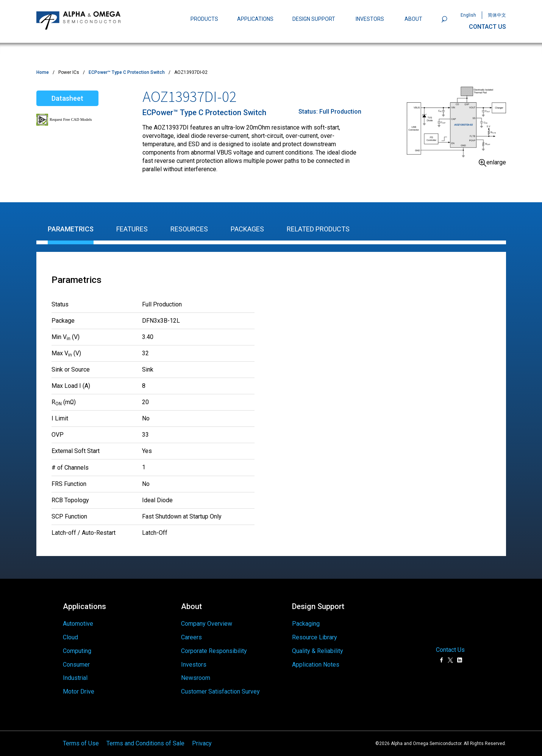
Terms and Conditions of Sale (145, 735)
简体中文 (497, 15)
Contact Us (450, 642)
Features (132, 229)
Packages (247, 229)
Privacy (202, 735)
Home (43, 72)
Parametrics (71, 229)
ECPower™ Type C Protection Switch (127, 72)
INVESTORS (370, 19)
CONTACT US (487, 27)
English (468, 15)
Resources (189, 229)
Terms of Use (81, 735)
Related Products (318, 229)
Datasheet (67, 98)
